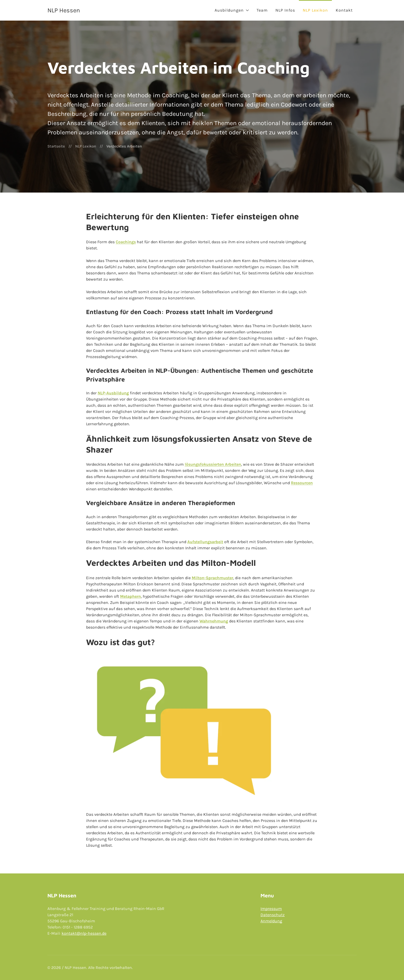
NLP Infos (285, 10)
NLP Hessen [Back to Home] (64, 10)
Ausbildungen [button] (232, 10)
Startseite (56, 146)
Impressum (271, 909)
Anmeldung (271, 921)
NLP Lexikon (315, 10)
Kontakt (344, 10)
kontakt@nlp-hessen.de (84, 933)
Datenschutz (273, 915)
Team (262, 10)
